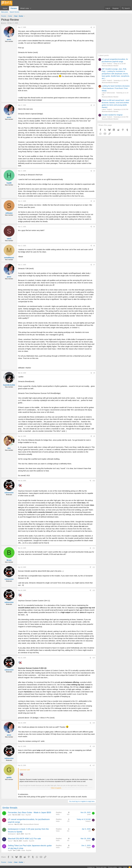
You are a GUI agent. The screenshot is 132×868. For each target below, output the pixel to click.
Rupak (10, 850)
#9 (94, 436)
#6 (94, 246)
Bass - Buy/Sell (26, 815)
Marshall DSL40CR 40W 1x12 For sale (24, 839)
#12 (94, 567)
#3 (94, 171)
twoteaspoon (12, 834)
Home (5, 8)
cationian (11, 824)
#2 (94, 105)
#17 (94, 765)
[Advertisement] (114, 39)
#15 (94, 723)
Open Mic (28, 834)
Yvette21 (88, 821)
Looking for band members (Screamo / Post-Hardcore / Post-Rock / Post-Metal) (116, 88)
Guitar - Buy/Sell (26, 850)
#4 (94, 201)
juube (10, 815)
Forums (14, 8)
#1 (94, 27)
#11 (94, 548)
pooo (5, 23)
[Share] (91, 27)
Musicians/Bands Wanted (31, 824)
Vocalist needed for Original (112, 115)
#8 (94, 373)
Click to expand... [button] (57, 788)
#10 (94, 481)
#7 (94, 265)
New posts (5, 12)
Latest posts (104, 55)
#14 (94, 658)
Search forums (15, 12)
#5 (94, 227)
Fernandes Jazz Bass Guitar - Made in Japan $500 (30, 812)
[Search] (126, 8)
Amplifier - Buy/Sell (28, 841)
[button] (31, 8)
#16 (94, 746)
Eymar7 (10, 841)
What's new (25, 8)
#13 (94, 590)
